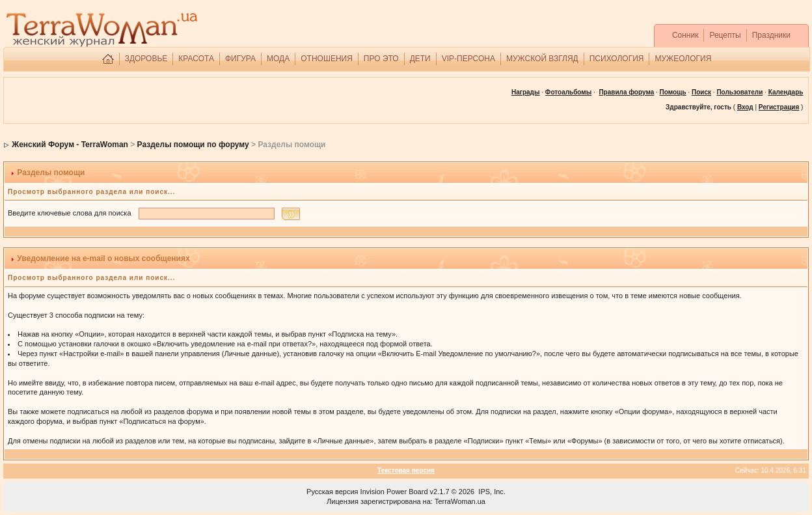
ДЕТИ (420, 59)
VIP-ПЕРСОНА (468, 59)
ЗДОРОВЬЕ (146, 59)
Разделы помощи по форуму (193, 145)
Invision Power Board (394, 492)
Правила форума (626, 92)
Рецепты (725, 35)
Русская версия (332, 492)
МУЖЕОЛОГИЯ (683, 59)
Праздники (771, 35)
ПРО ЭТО (381, 59)
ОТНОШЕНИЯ (327, 59)
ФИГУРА (240, 59)
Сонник (685, 35)
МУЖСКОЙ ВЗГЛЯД (542, 59)
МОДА (278, 59)
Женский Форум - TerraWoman (70, 145)
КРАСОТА (196, 59)
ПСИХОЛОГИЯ (617, 59)
